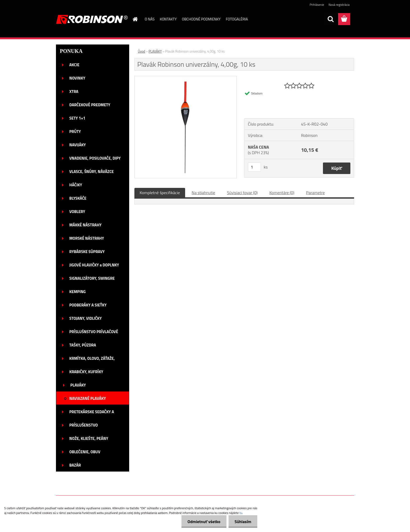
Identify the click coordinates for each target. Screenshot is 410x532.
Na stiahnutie (203, 193)
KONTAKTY (168, 19)
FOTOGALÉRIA (237, 19)
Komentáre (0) (282, 193)
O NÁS (150, 19)
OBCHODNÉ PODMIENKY (201, 19)
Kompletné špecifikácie (160, 193)
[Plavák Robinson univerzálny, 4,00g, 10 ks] (186, 78)
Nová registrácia (339, 5)
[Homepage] (135, 19)
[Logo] (92, 19)
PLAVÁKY (155, 51)
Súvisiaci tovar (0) (242, 193)
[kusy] (254, 167)
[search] (331, 19)
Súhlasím (242, 522)
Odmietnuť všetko (202, 522)
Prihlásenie (317, 5)
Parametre (315, 193)
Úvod (141, 51)
